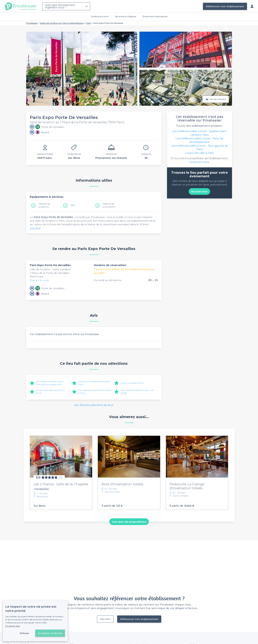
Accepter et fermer (50, 633)
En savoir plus (13, 626)
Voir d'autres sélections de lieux (94, 405)
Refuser (24, 633)
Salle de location (40, 269)
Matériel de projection (44, 205)
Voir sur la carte (39, 280)
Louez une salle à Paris (132, 383)
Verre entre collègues (126, 16)
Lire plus (35, 228)
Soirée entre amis (100, 16)
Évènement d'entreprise (155, 16)
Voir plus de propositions (129, 522)
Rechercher (199, 192)
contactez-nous (199, 162)
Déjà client (105, 619)
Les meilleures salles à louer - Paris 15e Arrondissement (51, 383)
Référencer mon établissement (225, 6)
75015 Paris (37, 277)
